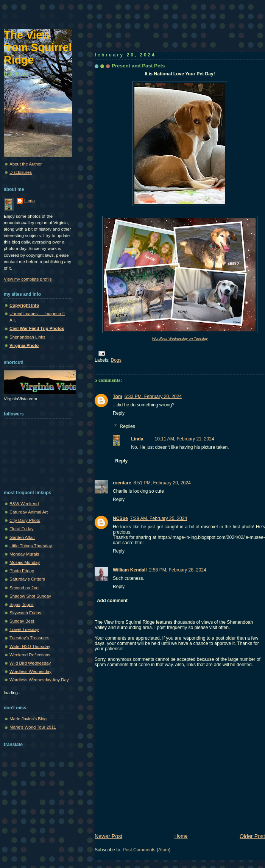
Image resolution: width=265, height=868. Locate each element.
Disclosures (21, 172)
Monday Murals (24, 554)
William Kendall (130, 570)
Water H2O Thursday (30, 646)
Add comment (112, 601)
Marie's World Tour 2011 (33, 727)
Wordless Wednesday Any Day (39, 680)
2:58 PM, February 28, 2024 (178, 570)
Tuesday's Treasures (29, 638)
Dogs (116, 360)
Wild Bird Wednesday (30, 663)
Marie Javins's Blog (28, 719)
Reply (119, 413)
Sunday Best (22, 621)
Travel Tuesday (24, 629)
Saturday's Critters (27, 579)
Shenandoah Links (27, 337)
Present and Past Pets (138, 66)
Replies (127, 426)
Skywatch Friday (25, 613)
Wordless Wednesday (30, 671)
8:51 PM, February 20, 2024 (162, 483)
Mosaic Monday (25, 562)
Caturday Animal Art (29, 512)
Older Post (252, 836)
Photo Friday (22, 571)
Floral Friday (22, 529)
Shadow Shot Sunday (30, 596)
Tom (118, 397)
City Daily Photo (25, 520)
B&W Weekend (24, 504)
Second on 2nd (24, 588)
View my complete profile (28, 279)
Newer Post (108, 836)
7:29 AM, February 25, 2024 (159, 518)
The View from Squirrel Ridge (38, 47)
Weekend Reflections (30, 655)
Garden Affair (22, 537)
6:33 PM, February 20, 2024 (153, 397)
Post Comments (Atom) (147, 850)
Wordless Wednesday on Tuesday (180, 338)
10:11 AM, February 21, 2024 (185, 439)
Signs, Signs (22, 604)
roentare (122, 483)
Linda (137, 439)
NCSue (120, 518)
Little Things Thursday (31, 546)
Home (181, 836)
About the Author (26, 164)
